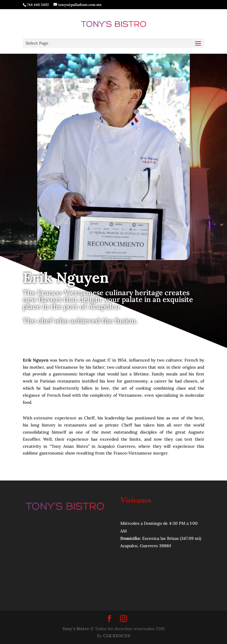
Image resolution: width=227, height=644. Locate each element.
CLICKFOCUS (117, 636)
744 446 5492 (38, 5)
